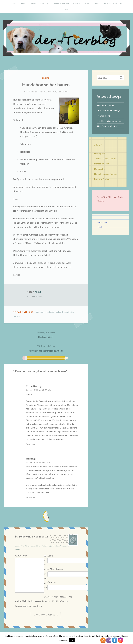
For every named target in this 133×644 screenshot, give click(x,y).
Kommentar (22, 556)
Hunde (23, 3)
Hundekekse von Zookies (106, 174)
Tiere (96, 3)
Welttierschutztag (105, 105)
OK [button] (72, 640)
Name (51, 556)
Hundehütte (50, 312)
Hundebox (39, 312)
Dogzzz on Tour (101, 164)
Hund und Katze (104, 116)
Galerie (67, 10)
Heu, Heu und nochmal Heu (109, 121)
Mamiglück (99, 153)
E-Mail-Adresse (56, 569)
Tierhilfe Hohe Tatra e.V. (105, 159)
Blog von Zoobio (102, 179)
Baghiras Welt (46, 335)
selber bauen (62, 312)
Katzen (33, 3)
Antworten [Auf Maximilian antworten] (31, 444)
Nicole (100, 227)
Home (13, 3)
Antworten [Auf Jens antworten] (31, 497)
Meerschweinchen (61, 3)
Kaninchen (45, 3)
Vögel (87, 3)
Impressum (102, 222)
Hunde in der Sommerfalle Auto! (46, 348)
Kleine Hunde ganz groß (113, 3)
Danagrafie (99, 169)
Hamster (77, 3)
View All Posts (34, 296)
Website (51, 583)
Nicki (65, 92)
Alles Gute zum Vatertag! (108, 110)
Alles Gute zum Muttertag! (109, 126)
